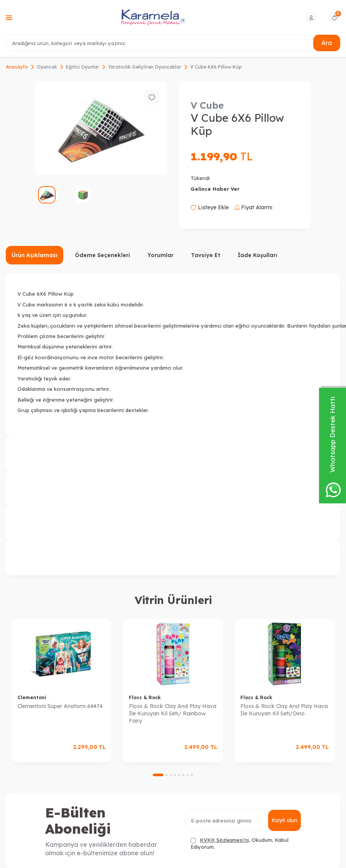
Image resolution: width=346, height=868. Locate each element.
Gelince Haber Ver (215, 189)
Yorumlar (160, 255)
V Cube (207, 105)
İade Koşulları (257, 255)
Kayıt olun (284, 820)
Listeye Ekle (210, 207)
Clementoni (32, 697)
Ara (327, 43)
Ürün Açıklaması (35, 255)
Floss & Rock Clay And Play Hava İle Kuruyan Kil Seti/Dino (284, 710)
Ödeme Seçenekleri (102, 255)
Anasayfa (17, 67)
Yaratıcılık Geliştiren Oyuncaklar (145, 67)
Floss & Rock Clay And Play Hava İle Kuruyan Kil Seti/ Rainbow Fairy (173, 713)
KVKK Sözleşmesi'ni (224, 840)
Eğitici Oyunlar (83, 67)
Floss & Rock (145, 697)
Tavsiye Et (206, 255)
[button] (158, 775)
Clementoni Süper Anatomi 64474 (60, 706)
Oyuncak (47, 67)
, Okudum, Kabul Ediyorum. (240, 843)
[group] (101, 128)
